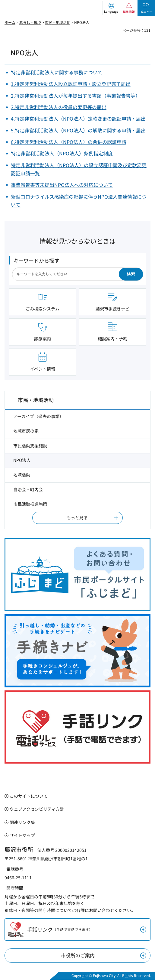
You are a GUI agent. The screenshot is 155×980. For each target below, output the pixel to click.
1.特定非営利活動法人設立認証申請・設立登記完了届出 (71, 84)
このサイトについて (29, 796)
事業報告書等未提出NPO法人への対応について (62, 185)
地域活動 (22, 475)
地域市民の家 (26, 431)
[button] (111, 8)
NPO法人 (22, 460)
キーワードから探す (36, 260)
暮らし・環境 (30, 22)
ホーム (10, 22)
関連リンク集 (22, 822)
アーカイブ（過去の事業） (38, 416)
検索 (131, 274)
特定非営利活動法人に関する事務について (57, 72)
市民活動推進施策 (30, 504)
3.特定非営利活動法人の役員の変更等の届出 (59, 107)
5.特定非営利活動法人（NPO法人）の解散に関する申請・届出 (78, 130)
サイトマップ (22, 835)
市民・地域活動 (58, 22)
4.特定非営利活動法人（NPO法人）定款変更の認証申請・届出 (78, 118)
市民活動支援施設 (30, 446)
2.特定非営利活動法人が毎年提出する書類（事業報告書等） (76, 96)
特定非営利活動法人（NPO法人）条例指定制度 (62, 153)
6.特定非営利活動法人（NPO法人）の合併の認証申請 (69, 142)
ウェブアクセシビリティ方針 (37, 809)
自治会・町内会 (28, 489)
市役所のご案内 (78, 955)
